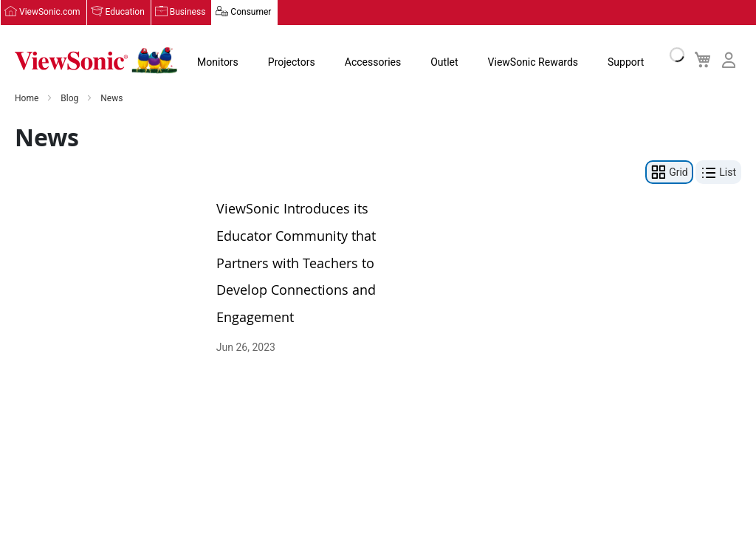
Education (125, 13)
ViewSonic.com (50, 13)
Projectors (292, 62)
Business (188, 13)
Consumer (251, 13)
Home (28, 99)
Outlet (444, 62)
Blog (71, 99)
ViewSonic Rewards (532, 62)
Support (626, 62)
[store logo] (96, 61)
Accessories (373, 62)
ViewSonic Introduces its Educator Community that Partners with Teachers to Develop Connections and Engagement (296, 262)
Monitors (218, 62)
